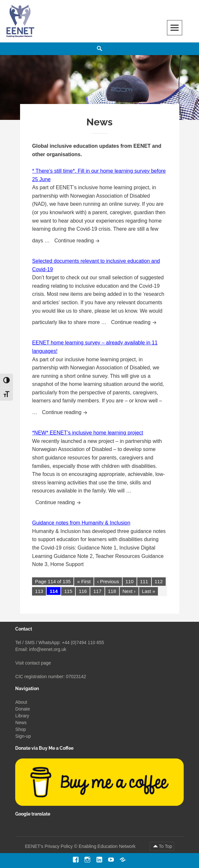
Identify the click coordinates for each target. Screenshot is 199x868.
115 (68, 591)
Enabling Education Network (108, 846)
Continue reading (79, 240)
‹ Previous (108, 581)
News (21, 723)
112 (159, 581)
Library (22, 716)
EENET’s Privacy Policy (49, 846)
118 (112, 591)
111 (144, 581)
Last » (149, 591)
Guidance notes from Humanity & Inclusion (81, 523)
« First (84, 581)
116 (83, 591)
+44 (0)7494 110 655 (83, 642)
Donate (22, 709)
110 (130, 581)
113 (39, 591)
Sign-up (23, 736)
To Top (166, 846)
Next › (129, 591)
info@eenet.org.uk (48, 649)
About (21, 702)
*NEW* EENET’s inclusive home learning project (88, 433)
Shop (21, 729)
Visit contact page (33, 663)
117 (97, 591)
